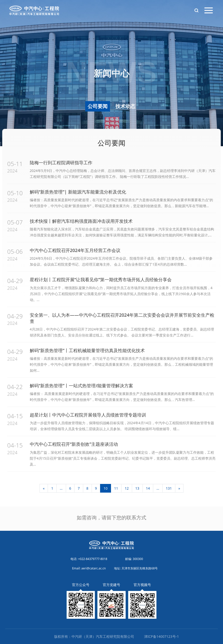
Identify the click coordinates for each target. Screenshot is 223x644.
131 (169, 488)
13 (137, 488)
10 (106, 488)
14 (148, 488)
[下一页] (179, 488)
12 (127, 488)
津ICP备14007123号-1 (162, 636)
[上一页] (44, 488)
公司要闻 (98, 106)
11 (116, 488)
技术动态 (125, 106)
